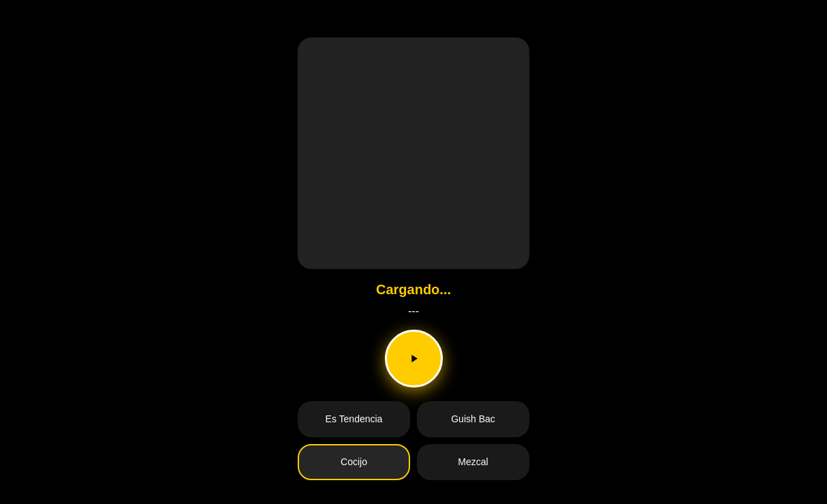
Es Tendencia (354, 419)
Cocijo (354, 462)
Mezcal (473, 462)
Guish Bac (473, 419)
